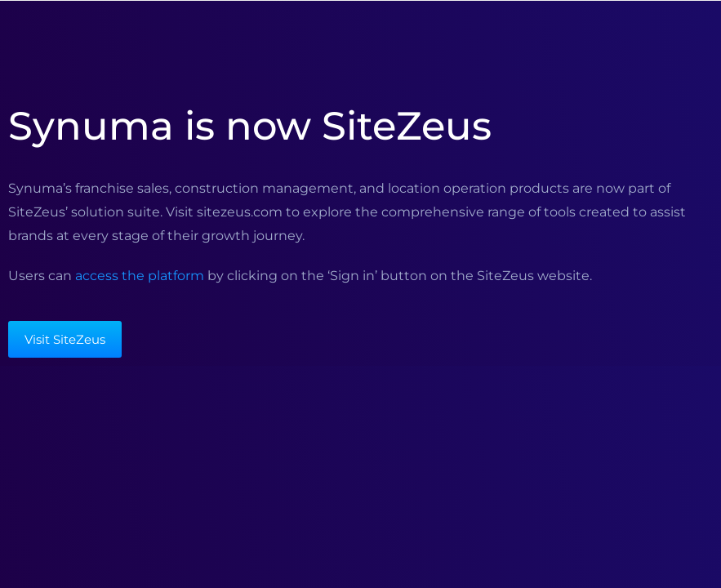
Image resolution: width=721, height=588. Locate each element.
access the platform (140, 276)
